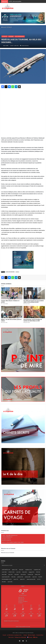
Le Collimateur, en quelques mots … (15, 635)
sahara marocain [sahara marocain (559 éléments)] (31, 579)
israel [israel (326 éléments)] (17, 575)
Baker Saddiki (6, 46)
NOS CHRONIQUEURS (20, 36)
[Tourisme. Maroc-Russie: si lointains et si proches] (12, 293)
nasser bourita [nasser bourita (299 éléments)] (6, 577)
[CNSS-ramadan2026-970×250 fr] (23, 18)
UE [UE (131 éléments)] (39, 579)
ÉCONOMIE (11, 36)
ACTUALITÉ (9, 27)
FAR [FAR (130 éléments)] (38, 572)
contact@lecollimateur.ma (11, 535)
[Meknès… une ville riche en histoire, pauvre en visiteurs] (12, 312)
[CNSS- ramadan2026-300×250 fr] (23, 260)
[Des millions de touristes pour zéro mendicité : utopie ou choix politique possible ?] (34, 293)
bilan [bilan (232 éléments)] (21, 570)
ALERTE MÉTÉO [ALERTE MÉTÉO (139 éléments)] (6, 570)
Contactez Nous (40, 635)
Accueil (4, 27)
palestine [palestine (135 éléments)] (20, 577)
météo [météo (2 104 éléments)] (37, 575)
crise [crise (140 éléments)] (18, 572)
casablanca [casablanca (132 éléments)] (28, 570)
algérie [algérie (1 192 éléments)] (15, 570)
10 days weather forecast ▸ (23, 627)
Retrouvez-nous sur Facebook (8, 553)
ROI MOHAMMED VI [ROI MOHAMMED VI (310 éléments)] (7, 579)
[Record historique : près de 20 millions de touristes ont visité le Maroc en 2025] (34, 312)
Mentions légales (32, 635)
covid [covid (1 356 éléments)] (4, 572)
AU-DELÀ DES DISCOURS (10, 272)
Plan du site (11, 637)
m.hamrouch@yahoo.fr (7, 537)
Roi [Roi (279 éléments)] (40, 577)
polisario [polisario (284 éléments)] (28, 577)
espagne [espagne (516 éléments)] (32, 572)
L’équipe (25, 635)
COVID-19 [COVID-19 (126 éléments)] (11, 572)
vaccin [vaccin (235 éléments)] (10, 582)
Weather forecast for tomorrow (11, 621)
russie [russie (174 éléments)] (16, 579)
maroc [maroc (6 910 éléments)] (23, 575)
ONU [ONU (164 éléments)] (13, 577)
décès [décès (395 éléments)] (25, 572)
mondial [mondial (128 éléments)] (30, 575)
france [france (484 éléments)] (4, 575)
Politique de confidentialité (20, 637)
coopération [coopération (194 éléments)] (37, 570)
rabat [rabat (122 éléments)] (34, 577)
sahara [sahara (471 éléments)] (22, 579)
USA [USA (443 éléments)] (4, 582)
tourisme (17, 272)
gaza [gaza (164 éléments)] (10, 575)
